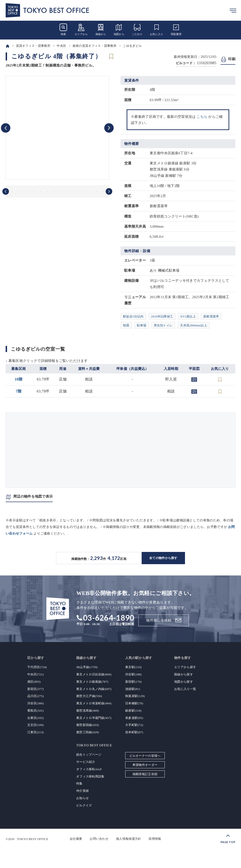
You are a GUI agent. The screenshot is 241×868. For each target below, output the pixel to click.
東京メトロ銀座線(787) (92, 682)
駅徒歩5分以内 (133, 316)
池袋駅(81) (133, 689)
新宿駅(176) (133, 682)
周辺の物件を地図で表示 (33, 496)
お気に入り (157, 30)
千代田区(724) (37, 667)
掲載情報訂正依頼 (145, 774)
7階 (18, 391)
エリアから (81, 30)
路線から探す (184, 674)
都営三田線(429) (88, 732)
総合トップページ (89, 755)
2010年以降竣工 (162, 316)
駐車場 (142, 325)
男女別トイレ (163, 325)
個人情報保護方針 (129, 839)
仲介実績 (82, 791)
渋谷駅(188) (133, 674)
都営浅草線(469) (88, 711)
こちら (202, 117)
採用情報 (155, 839)
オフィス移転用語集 (90, 776)
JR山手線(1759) (87, 667)
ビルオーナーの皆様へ (145, 756)
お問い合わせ (99, 839)
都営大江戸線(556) (89, 696)
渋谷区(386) (36, 703)
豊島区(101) (36, 711)
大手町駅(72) (134, 725)
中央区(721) (36, 674)
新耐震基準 (211, 316)
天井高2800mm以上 (194, 325)
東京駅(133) (133, 667)
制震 (126, 325)
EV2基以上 (188, 316)
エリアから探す (185, 667)
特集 (79, 783)
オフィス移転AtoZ (89, 769)
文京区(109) (36, 725)
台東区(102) (36, 718)
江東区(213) (36, 732)
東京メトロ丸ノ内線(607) (94, 689)
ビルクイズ (84, 805)
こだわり (137, 30)
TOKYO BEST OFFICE (33, 839)
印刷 (232, 59)
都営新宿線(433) (88, 725)
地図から (119, 30)
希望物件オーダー (145, 765)
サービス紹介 (86, 762)
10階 (18, 379)
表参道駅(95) (134, 718)
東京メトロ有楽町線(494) (94, 703)
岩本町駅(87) (134, 732)
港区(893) (34, 682)
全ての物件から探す (163, 558)
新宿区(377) (36, 689)
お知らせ (82, 798)
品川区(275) (36, 696)
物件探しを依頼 (159, 620)
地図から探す (184, 682)
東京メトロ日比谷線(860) (94, 674)
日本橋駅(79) (134, 703)
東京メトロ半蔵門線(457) (94, 718)
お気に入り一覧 (185, 689)
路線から (101, 30)
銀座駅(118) (133, 711)
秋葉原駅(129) (135, 696)
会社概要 (76, 839)
